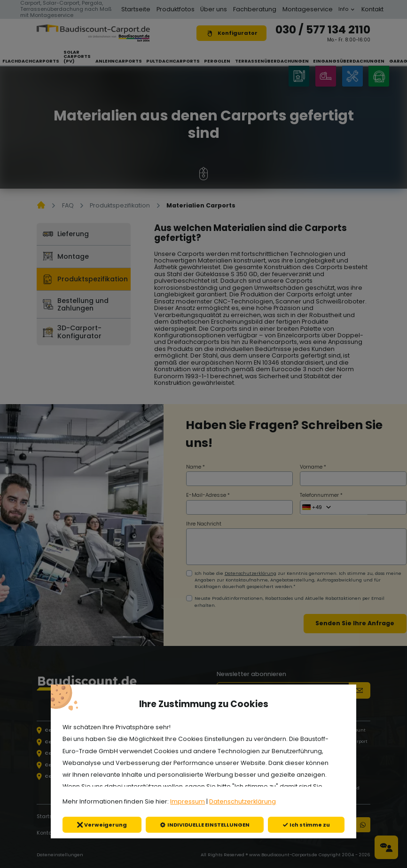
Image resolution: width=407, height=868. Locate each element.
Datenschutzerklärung (243, 801)
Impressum (188, 801)
